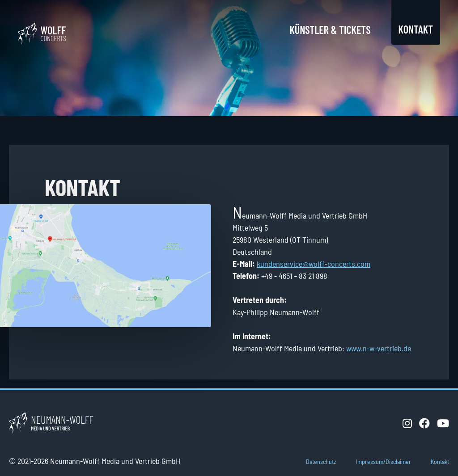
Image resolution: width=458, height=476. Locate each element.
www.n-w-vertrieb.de (379, 348)
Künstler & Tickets (330, 30)
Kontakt (416, 29)
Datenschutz (321, 461)
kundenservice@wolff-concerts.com (314, 264)
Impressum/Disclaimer (384, 461)
